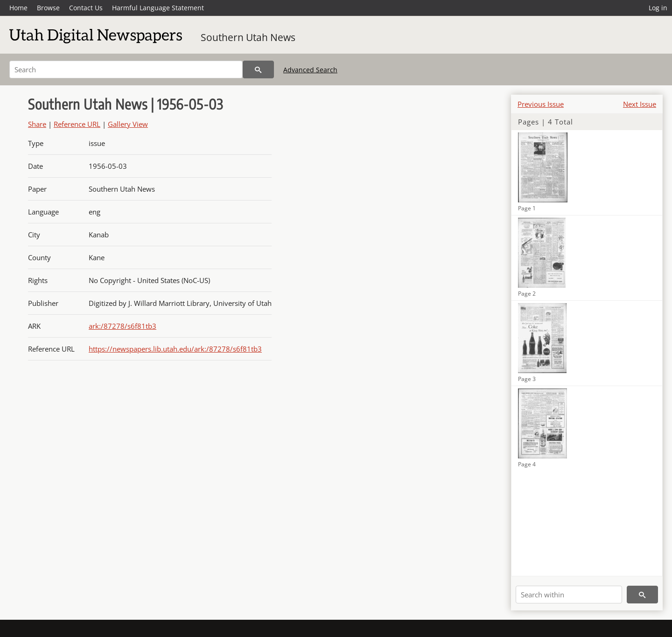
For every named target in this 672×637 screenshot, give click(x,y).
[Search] (126, 69)
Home (18, 8)
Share (37, 124)
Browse (48, 8)
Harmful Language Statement (158, 8)
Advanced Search (310, 70)
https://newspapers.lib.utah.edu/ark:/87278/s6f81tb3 (175, 349)
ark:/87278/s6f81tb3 (122, 326)
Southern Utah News (248, 37)
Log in (658, 8)
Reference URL (77, 124)
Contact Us (86, 8)
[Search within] (569, 595)
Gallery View (128, 124)
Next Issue (640, 104)
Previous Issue (541, 104)
